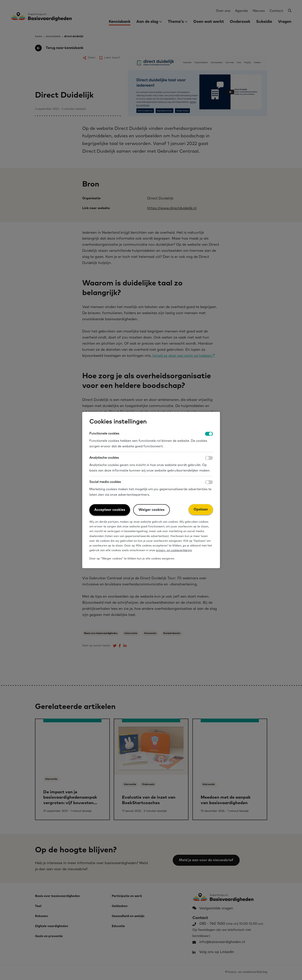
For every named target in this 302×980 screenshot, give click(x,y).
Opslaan (201, 510)
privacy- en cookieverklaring (175, 550)
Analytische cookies (104, 458)
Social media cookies (105, 482)
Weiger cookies (151, 510)
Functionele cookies (104, 434)
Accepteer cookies (110, 510)
